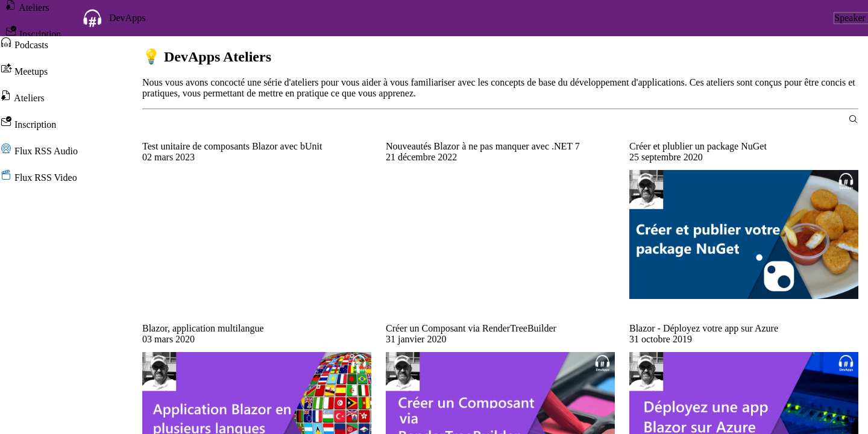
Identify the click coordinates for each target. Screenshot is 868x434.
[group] (257, 157)
